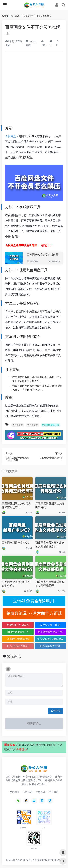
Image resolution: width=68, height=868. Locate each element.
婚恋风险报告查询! (50, 646)
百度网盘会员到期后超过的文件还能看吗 (50, 584)
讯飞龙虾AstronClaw (18, 639)
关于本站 (54, 792)
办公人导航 (34, 860)
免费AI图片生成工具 (18, 625)
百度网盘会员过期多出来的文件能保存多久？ (50, 544)
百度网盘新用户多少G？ (16, 543)
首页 (7, 16)
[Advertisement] (34, 90)
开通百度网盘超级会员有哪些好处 (50, 505)
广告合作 (41, 792)
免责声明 (27, 792)
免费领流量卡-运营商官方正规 (34, 613)
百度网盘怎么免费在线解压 (43, 255)
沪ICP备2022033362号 (50, 860)
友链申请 (14, 792)
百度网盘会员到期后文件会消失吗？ (16, 584)
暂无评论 (14, 656)
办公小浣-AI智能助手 (18, 646)
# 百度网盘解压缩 (51, 425)
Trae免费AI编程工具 (18, 632)
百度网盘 (15, 16)
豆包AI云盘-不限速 (50, 625)
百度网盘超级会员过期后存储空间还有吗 (16, 505)
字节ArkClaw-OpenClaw (50, 639)
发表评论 (55, 711)
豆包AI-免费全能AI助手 (34, 601)
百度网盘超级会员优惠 (50, 632)
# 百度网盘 (18, 425)
